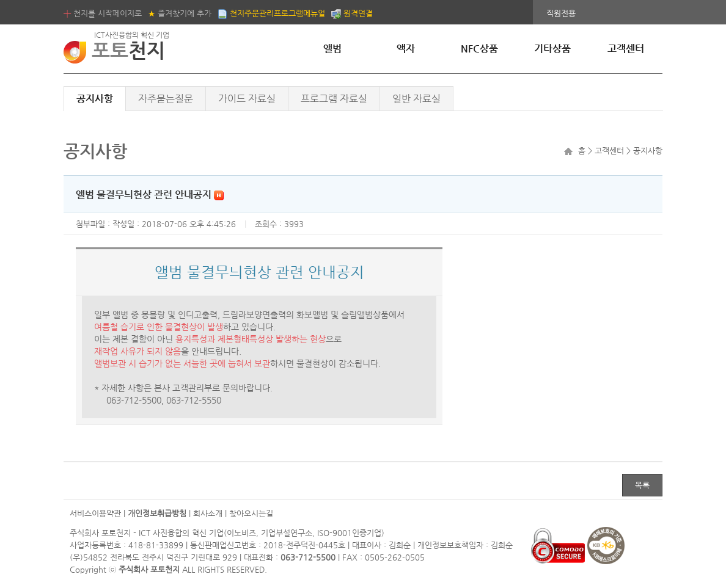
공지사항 (95, 99)
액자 (406, 49)
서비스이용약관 (95, 513)
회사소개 (208, 513)
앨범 (332, 49)
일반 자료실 (416, 99)
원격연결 (352, 13)
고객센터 (626, 49)
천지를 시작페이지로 (103, 13)
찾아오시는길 (251, 513)
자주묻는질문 (166, 99)
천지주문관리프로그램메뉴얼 (271, 13)
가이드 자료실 (247, 99)
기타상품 (552, 49)
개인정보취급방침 (157, 513)
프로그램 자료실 (334, 99)
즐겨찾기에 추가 (180, 13)
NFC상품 (479, 49)
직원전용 (561, 13)
